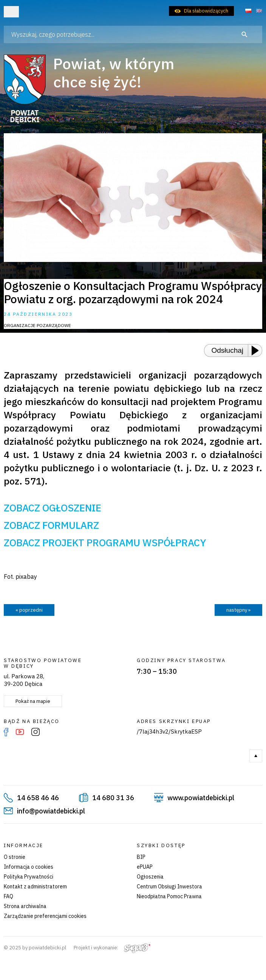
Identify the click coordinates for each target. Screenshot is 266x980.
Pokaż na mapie (33, 701)
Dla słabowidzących (206, 11)
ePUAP (145, 867)
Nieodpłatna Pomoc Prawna (169, 896)
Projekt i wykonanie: (112, 948)
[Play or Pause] (257, 351)
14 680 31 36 (113, 798)
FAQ (9, 896)
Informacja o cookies (29, 867)
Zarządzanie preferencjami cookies (45, 916)
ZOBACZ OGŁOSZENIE (53, 508)
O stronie (15, 857)
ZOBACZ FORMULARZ (51, 525)
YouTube (20, 732)
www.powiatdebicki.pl (201, 798)
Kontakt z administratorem (35, 887)
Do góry (256, 756)
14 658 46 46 (38, 798)
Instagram (36, 732)
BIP (141, 857)
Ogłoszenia (150, 877)
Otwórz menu (11, 12)
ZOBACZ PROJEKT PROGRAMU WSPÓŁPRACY (105, 542)
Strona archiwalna (25, 906)
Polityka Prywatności (29, 877)
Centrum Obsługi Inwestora (169, 887)
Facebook (6, 732)
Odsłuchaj (228, 350)
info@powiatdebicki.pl (51, 811)
